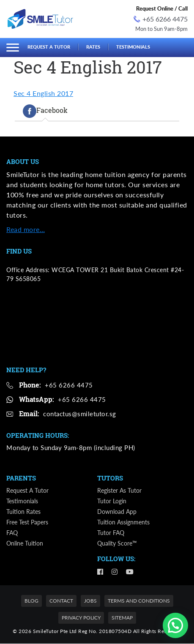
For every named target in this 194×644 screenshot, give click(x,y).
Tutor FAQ (111, 533)
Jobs (90, 601)
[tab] (45, 111)
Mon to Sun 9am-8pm (161, 29)
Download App (117, 512)
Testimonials (133, 47)
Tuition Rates (23, 512)
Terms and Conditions (139, 601)
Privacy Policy (81, 618)
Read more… (26, 229)
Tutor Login (112, 501)
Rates (93, 47)
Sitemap (122, 618)
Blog (31, 601)
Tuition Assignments (123, 523)
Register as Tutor (119, 491)
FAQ (12, 533)
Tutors (110, 478)
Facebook (45, 111)
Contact (61, 601)
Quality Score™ (117, 544)
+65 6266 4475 (161, 19)
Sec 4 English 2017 (43, 93)
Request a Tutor (49, 47)
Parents (21, 478)
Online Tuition (25, 544)
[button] (175, 625)
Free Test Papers (27, 523)
